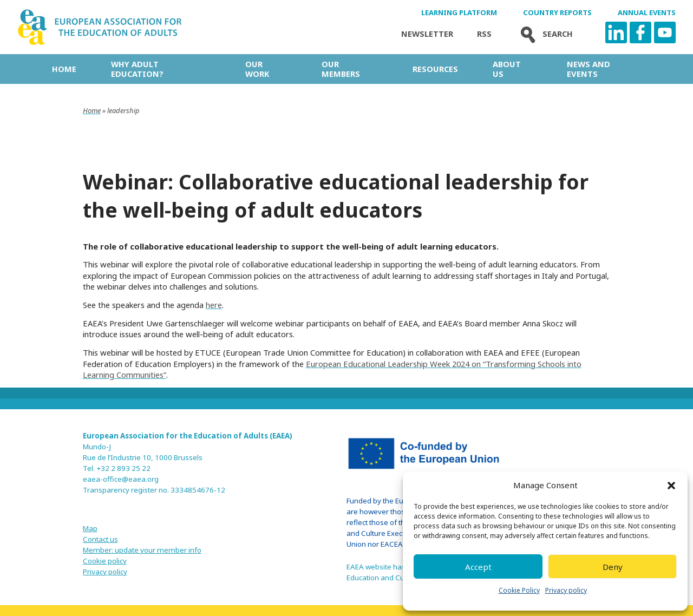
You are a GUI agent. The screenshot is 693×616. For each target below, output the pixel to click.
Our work (257, 69)
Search (544, 34)
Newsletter (427, 34)
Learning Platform (459, 13)
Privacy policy (566, 590)
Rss (484, 34)
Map (90, 528)
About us (507, 69)
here (214, 305)
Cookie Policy (519, 590)
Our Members (341, 69)
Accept (478, 567)
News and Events (589, 69)
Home (64, 69)
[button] (671, 486)
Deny (613, 567)
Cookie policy (105, 561)
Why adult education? (137, 69)
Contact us (100, 539)
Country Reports (557, 13)
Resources (435, 69)
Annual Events (647, 13)
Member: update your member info (142, 550)
